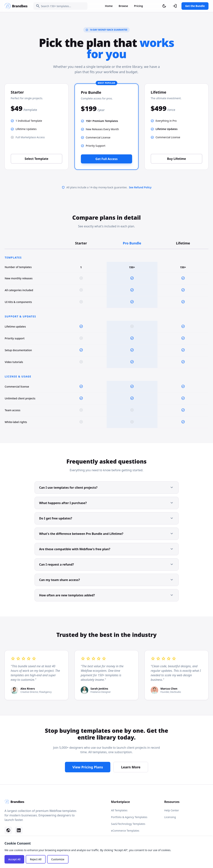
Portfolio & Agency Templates (129, 817)
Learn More (131, 767)
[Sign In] (175, 6)
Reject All (36, 859)
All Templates (119, 810)
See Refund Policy (140, 187)
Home (109, 6)
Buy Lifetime (176, 159)
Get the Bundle (195, 6)
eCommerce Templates (125, 831)
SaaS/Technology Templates (128, 824)
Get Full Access (106, 159)
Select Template (36, 159)
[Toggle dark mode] (164, 6)
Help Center (172, 810)
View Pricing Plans (88, 767)
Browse (123, 6)
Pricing (138, 6)
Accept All (14, 859)
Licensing (170, 817)
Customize (58, 859)
